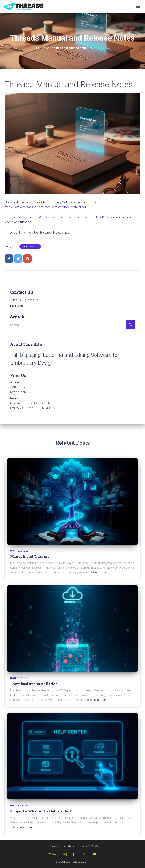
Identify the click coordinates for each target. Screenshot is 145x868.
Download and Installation (34, 684)
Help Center (17, 306)
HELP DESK (41, 217)
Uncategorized (30, 246)
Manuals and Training (30, 556)
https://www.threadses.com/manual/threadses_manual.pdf (45, 207)
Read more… (100, 572)
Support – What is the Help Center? (41, 811)
